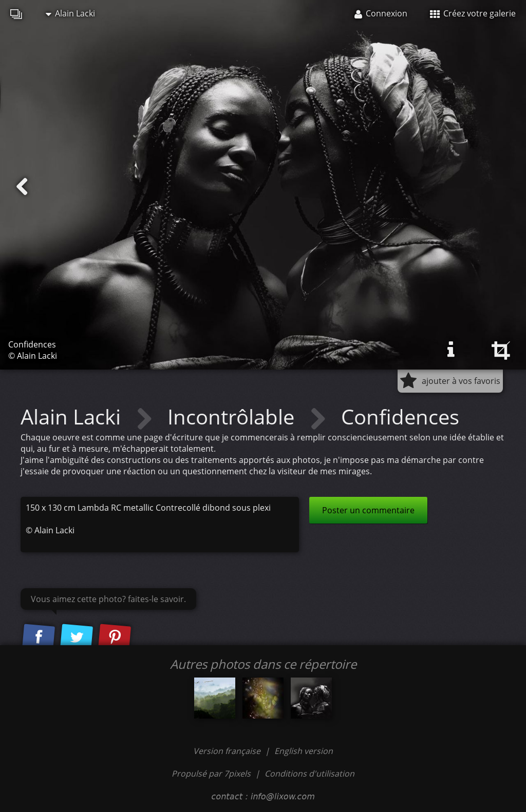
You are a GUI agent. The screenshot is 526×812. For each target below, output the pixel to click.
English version (304, 751)
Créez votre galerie (473, 13)
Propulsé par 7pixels (211, 774)
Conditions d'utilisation (309, 774)
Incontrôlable (233, 417)
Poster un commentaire (368, 510)
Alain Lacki (70, 13)
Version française (228, 751)
